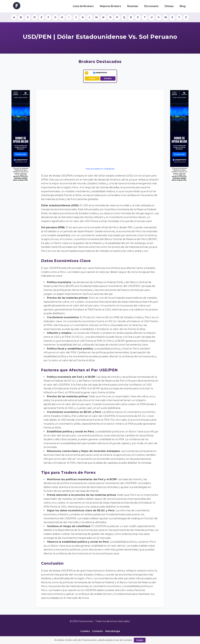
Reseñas (133, 6)
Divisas (169, 6)
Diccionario (151, 6)
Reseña (108, 78)
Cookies (85, 631)
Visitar (92, 78)
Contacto (97, 631)
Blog (183, 6)
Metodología (113, 631)
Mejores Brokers (110, 6)
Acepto (140, 640)
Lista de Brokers (83, 6)
